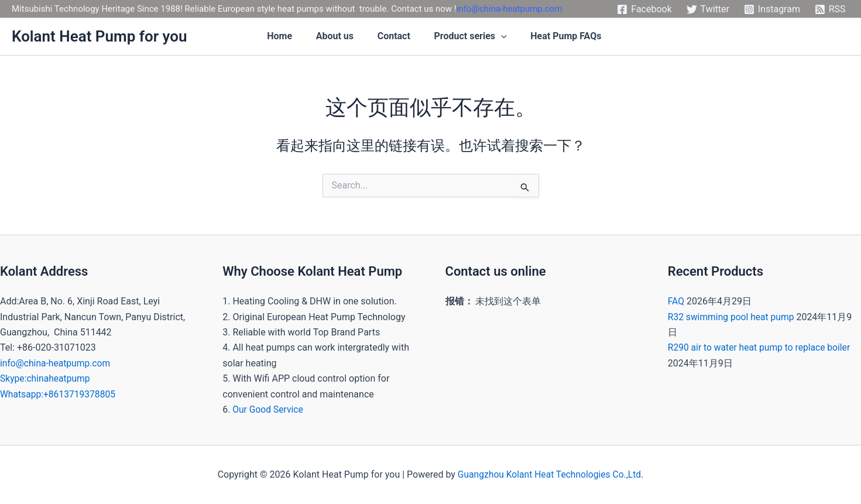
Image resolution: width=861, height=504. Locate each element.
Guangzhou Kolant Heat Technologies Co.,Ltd (549, 474)
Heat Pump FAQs (575, 37)
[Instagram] (772, 9)
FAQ (676, 301)
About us (341, 37)
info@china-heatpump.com (510, 9)
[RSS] (830, 9)
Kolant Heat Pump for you (99, 36)
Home (285, 37)
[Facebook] (644, 9)
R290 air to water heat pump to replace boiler (761, 347)
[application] (509, 37)
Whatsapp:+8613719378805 (59, 394)
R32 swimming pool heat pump (733, 317)
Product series (479, 37)
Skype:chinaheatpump (46, 378)
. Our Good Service (266, 409)
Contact (401, 37)
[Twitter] (708, 9)
